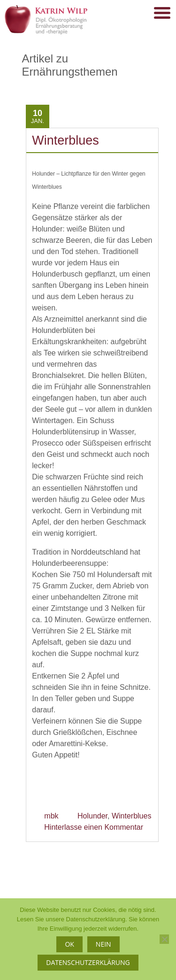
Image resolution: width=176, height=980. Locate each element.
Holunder (92, 816)
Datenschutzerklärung (88, 962)
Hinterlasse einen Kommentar (94, 827)
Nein (103, 944)
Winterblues (65, 140)
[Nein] (164, 939)
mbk (51, 816)
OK (69, 944)
